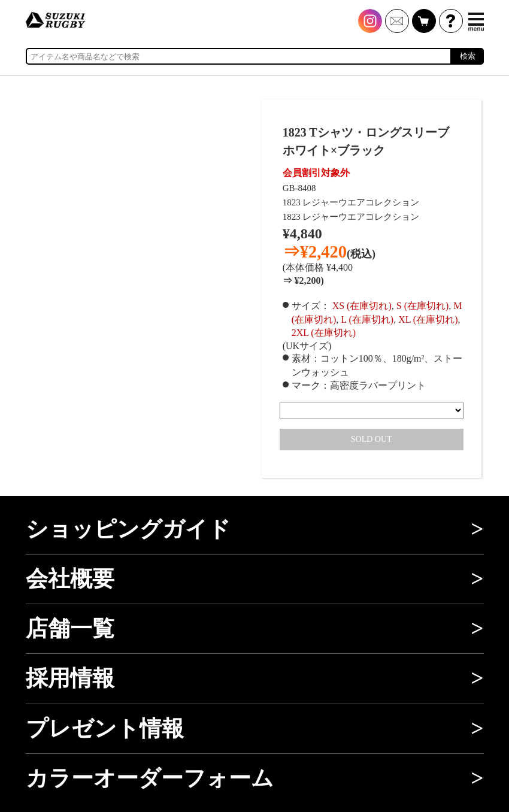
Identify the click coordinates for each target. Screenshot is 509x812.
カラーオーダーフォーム (150, 778)
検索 (468, 56)
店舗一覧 (70, 628)
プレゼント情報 (105, 728)
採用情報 (70, 678)
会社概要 (70, 579)
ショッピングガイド (128, 529)
